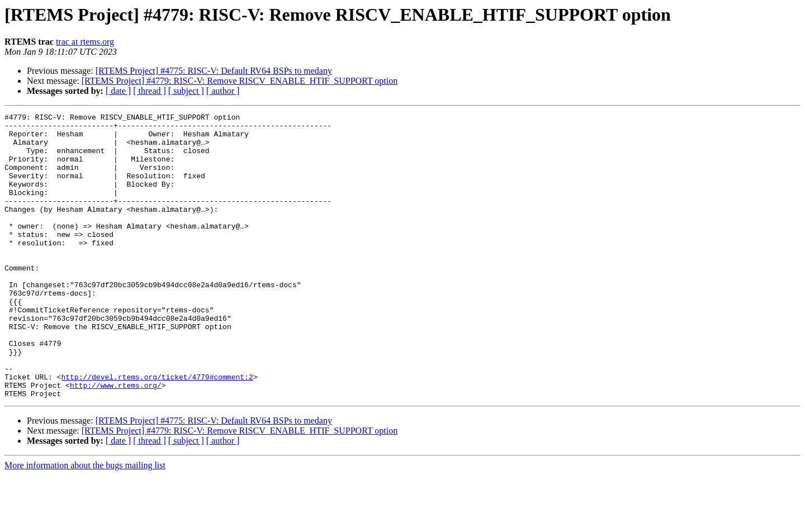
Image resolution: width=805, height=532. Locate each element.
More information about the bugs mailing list (85, 522)
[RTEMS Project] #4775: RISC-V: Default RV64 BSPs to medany (214, 71)
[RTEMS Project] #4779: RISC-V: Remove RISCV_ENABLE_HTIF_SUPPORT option (240, 81)
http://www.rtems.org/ (116, 440)
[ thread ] (150, 91)
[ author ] (223, 91)
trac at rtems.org (85, 42)
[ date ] (118, 91)
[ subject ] (186, 91)
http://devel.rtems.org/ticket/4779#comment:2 (157, 430)
